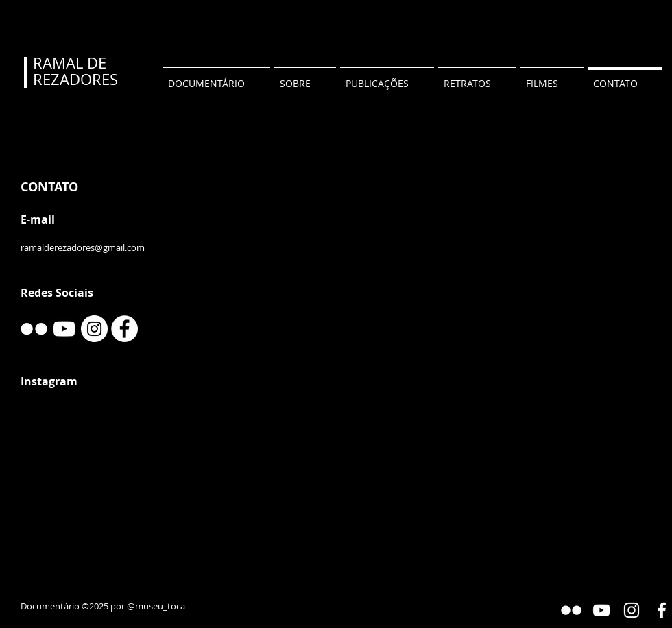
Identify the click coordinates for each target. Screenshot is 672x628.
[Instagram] (94, 329)
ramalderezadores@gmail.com (83, 247)
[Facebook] (124, 329)
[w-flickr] (34, 329)
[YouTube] (64, 329)
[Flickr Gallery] (571, 610)
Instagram (49, 381)
